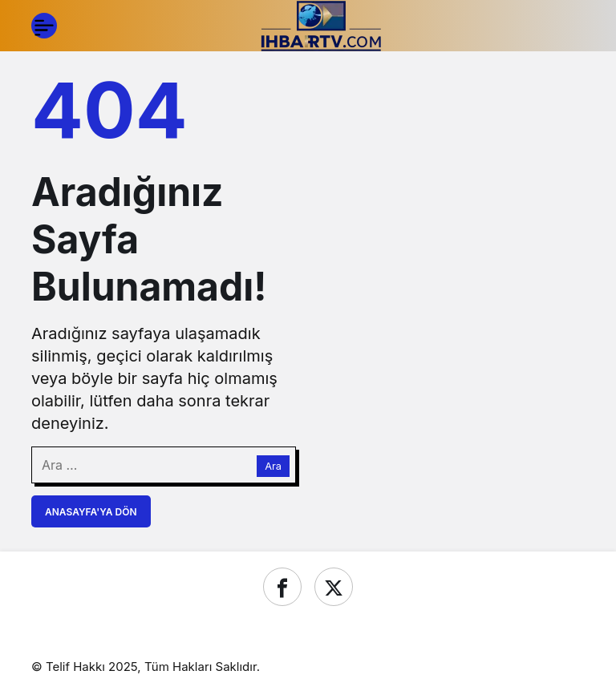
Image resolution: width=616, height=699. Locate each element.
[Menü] (44, 26)
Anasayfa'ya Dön (91, 512)
